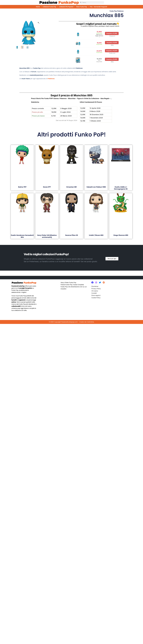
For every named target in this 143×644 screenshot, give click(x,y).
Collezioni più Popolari (66, 7)
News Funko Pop (82, 7)
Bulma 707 (22, 187)
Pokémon (120, 11)
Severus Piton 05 (72, 235)
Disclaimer (95, 286)
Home (38, 7)
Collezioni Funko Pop (49, 7)
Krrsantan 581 (72, 187)
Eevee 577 (47, 187)
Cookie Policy (96, 298)
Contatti (94, 293)
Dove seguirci (96, 295)
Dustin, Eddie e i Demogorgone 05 (121, 188)
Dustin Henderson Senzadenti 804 (22, 236)
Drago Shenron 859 (121, 235)
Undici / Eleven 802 (96, 235)
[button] (39, 23)
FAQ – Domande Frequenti (98, 7)
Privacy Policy (96, 289)
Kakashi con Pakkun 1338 (96, 187)
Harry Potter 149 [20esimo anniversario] (47, 236)
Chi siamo (95, 291)
